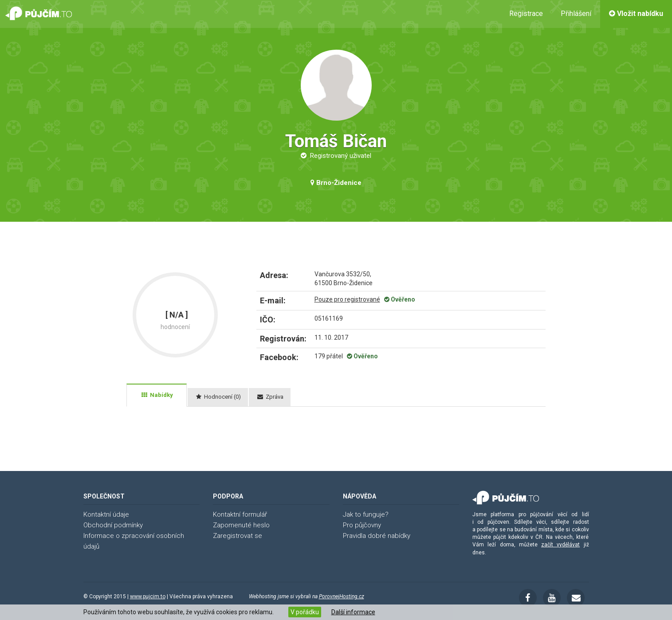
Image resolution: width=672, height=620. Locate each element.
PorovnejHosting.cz (342, 596)
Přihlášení (576, 14)
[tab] (157, 395)
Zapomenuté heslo (241, 525)
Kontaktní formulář (240, 514)
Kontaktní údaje (106, 514)
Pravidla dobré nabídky (377, 536)
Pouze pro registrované (347, 299)
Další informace (353, 612)
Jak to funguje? (366, 514)
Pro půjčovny (362, 525)
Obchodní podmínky (113, 525)
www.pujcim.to (148, 596)
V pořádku (305, 612)
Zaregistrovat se (238, 536)
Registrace (526, 14)
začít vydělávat (560, 545)
